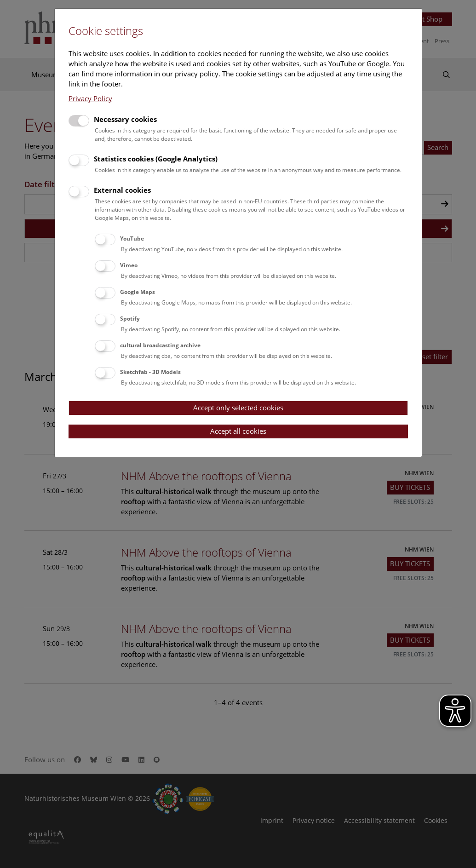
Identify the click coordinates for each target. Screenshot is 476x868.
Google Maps (138, 292)
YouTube (132, 239)
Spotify (130, 319)
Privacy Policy (90, 98)
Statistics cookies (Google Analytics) (156, 159)
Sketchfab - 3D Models (150, 372)
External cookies (122, 190)
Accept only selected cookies (238, 408)
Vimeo (129, 265)
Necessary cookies (125, 119)
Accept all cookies (238, 431)
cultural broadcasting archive (160, 345)
